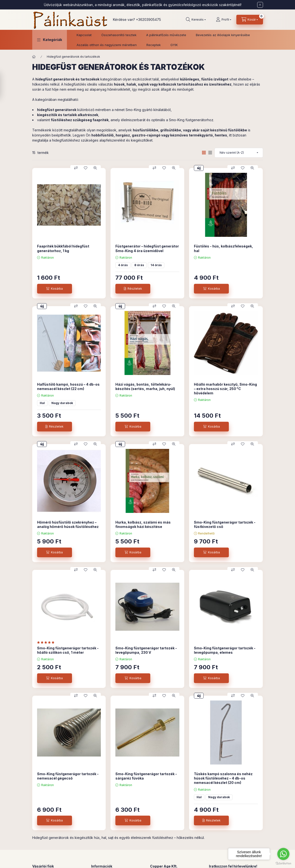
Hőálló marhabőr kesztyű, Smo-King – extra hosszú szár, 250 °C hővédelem (225, 389)
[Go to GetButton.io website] (283, 863)
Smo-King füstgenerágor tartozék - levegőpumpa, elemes (225, 650)
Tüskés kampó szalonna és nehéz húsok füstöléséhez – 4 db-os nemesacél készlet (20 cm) (223, 778)
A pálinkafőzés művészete (166, 35)
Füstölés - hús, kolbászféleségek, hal (223, 248)
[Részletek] (133, 289)
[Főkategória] (34, 57)
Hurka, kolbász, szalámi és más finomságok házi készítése (143, 524)
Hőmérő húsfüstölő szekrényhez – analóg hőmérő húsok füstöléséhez (68, 524)
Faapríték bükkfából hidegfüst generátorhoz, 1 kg (63, 248)
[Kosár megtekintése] (250, 20)
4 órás (123, 265)
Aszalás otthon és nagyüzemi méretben (107, 45)
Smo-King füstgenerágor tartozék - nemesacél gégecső (68, 776)
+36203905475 (148, 20)
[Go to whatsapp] (283, 854)
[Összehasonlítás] (76, 168)
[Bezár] (260, 5)
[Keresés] (196, 20)
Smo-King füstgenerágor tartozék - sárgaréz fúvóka (146, 776)
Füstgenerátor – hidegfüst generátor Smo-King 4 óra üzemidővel (147, 248)
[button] (50, 40)
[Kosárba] (55, 289)
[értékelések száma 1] (47, 642)
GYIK (174, 45)
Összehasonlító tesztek (119, 35)
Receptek (154, 45)
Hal (42, 403)
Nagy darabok (62, 403)
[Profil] (224, 20)
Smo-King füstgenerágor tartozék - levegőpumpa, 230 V (146, 650)
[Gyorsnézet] (95, 168)
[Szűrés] (5, 86)
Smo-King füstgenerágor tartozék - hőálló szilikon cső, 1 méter (68, 650)
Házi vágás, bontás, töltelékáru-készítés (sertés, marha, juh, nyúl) (145, 386)
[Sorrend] (239, 153)
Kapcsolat (84, 35)
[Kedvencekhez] (86, 168)
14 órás (156, 265)
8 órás (139, 265)
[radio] (210, 153)
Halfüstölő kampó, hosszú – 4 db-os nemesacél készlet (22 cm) (68, 386)
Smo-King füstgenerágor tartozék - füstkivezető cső (225, 524)
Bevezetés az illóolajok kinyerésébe (223, 35)
